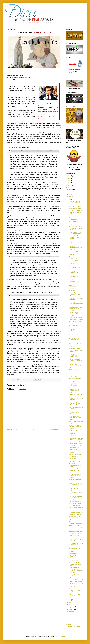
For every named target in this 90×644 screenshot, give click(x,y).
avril (70, 197)
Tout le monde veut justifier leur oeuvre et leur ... (75, 394)
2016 (69, 185)
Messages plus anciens (54, 429)
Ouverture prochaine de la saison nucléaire (76, 335)
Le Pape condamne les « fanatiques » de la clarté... (76, 476)
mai (70, 199)
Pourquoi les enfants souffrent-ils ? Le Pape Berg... (76, 590)
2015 (69, 183)
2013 (69, 178)
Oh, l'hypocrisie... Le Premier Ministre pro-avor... (75, 564)
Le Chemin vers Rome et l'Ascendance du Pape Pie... (76, 492)
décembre (72, 614)
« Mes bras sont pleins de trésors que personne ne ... (76, 509)
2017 (69, 188)
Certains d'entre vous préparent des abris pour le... (75, 596)
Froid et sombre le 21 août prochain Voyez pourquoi (76, 585)
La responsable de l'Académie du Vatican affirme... (75, 253)
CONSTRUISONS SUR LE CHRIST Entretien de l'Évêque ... (75, 228)
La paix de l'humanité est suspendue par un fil (75, 501)
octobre (71, 609)
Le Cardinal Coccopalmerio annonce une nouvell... (76, 331)
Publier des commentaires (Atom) (23, 432)
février (71, 192)
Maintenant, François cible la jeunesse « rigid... (76, 299)
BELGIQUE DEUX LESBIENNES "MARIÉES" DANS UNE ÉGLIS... (76, 570)
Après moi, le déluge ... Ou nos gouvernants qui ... (76, 303)
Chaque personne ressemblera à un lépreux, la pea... (74, 355)
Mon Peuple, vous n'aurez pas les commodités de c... (76, 545)
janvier (71, 190)
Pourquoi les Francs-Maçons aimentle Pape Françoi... (76, 350)
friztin (51, 636)
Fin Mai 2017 (72, 436)
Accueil (33, 429)
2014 (69, 181)
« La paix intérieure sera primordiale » (75, 376)
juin (70, 600)
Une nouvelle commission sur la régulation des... (76, 522)
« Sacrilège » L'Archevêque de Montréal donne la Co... (76, 460)
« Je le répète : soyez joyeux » (75, 536)
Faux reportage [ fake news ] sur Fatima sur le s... (76, 361)
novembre (72, 612)
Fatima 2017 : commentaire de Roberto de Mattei (74, 389)
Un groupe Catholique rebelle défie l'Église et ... (76, 203)
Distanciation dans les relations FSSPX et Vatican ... (75, 380)
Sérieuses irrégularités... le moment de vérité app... (75, 345)
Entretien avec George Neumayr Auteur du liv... (76, 282)
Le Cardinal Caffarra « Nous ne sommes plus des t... (75, 470)
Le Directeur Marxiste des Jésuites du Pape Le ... (76, 513)
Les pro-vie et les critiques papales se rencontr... (76, 422)
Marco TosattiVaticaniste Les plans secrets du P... (75, 412)
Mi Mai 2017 (72, 291)
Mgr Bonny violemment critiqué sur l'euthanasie (76, 219)
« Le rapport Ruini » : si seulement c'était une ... (76, 446)
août (70, 605)
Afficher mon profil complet (73, 627)
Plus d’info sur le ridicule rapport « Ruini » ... (75, 497)
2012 (69, 176)
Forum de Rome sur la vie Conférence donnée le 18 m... (76, 576)
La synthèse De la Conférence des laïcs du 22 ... (75, 273)
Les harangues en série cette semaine (75, 488)
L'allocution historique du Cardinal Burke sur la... (76, 484)
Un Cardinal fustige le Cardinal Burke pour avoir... (75, 465)
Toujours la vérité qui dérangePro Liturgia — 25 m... (76, 518)
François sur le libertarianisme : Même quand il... (76, 248)
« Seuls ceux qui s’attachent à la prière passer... (75, 262)
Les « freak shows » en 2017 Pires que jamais (75, 560)
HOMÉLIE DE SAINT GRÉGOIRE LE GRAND (74, 287)
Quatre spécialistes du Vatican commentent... (75, 233)
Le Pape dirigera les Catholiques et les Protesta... (74, 294)
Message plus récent (13, 429)
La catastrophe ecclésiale (76, 206)
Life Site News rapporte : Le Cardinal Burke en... (76, 455)
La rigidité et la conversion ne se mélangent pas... (76, 326)
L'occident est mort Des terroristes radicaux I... (75, 504)
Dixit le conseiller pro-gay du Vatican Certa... (76, 322)
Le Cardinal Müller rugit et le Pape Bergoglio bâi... (76, 581)
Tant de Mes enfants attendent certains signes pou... (74, 432)
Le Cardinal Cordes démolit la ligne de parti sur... (76, 418)
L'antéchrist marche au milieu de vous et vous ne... (75, 214)
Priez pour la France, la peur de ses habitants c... (75, 243)
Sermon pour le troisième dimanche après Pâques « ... (76, 309)
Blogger (63, 636)
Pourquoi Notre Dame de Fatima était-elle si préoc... (76, 278)
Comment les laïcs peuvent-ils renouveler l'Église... (75, 237)
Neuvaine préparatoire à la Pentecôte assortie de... (76, 532)
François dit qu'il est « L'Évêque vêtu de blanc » (76, 366)
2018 (69, 617)
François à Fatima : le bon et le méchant (76, 385)
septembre (72, 607)
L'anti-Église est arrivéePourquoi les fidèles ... (75, 451)
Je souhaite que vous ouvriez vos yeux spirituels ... (75, 550)
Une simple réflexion (74, 526)
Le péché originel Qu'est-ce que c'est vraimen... (76, 480)
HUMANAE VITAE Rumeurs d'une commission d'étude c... (76, 340)
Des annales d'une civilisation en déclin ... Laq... (75, 267)
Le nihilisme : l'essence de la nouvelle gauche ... (76, 399)
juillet (71, 602)
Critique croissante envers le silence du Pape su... (76, 439)
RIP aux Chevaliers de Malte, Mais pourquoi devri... (75, 223)
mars (71, 194)
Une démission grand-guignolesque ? (75, 258)
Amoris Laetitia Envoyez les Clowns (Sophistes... (76, 318)
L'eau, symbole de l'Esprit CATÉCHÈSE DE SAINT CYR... (76, 555)
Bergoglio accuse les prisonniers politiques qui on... (75, 427)
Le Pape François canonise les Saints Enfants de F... (75, 403)
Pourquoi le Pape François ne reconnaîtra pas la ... (76, 209)
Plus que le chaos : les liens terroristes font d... (76, 443)
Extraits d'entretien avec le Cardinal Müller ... (76, 540)
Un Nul (69, 624)
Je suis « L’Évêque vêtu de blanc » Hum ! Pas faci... (75, 371)
